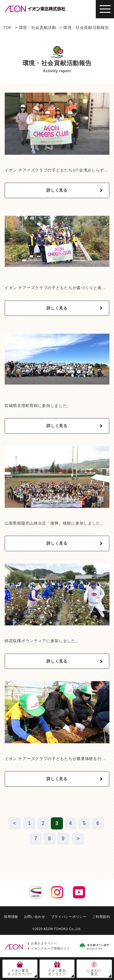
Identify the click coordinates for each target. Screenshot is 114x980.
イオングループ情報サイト (50, 948)
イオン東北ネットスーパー (20, 972)
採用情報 (11, 917)
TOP (7, 28)
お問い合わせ (35, 917)
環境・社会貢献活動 (38, 28)
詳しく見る (57, 190)
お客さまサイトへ (44, 943)
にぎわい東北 (94, 972)
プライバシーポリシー (69, 917)
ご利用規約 (101, 917)
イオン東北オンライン (57, 972)
